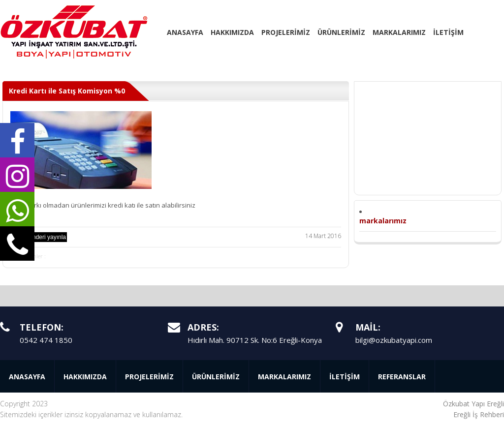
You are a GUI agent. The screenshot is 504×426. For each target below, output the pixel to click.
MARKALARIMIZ (399, 32)
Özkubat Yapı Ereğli (473, 404)
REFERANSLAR (402, 377)
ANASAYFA (185, 32)
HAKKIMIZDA (232, 32)
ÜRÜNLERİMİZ (341, 32)
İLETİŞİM (448, 32)
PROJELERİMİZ (286, 32)
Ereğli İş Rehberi (479, 414)
